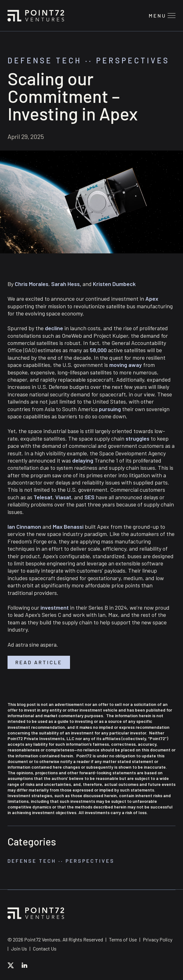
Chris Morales (32, 284)
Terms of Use (123, 939)
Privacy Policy (158, 939)
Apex (152, 299)
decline (54, 328)
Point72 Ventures (36, 16)
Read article (39, 662)
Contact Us (45, 948)
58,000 (98, 350)
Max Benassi (68, 527)
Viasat (63, 497)
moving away (126, 365)
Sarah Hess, (66, 284)
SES (89, 497)
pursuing (110, 409)
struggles (137, 438)
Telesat (43, 497)
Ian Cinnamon (24, 527)
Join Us (19, 948)
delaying (83, 460)
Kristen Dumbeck (114, 284)
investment (55, 607)
